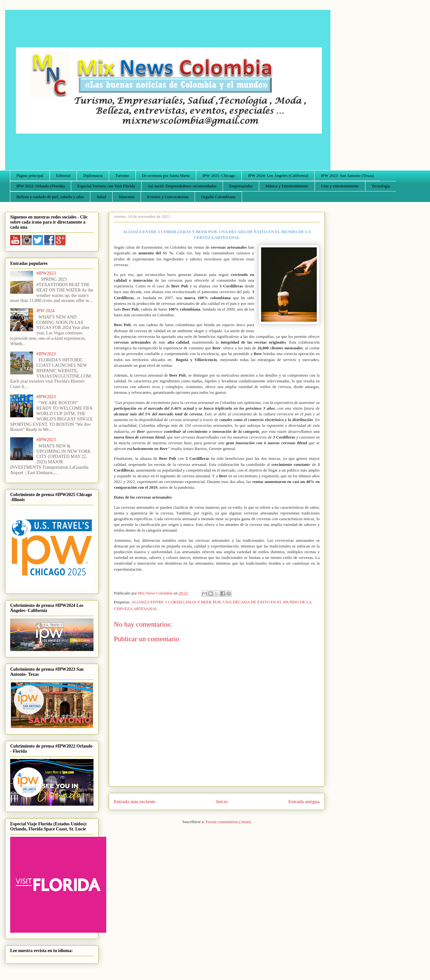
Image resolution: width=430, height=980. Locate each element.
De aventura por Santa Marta (166, 175)
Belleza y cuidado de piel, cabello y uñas (50, 197)
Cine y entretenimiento (340, 186)
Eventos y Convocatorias (168, 197)
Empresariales (241, 186)
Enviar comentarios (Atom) (229, 822)
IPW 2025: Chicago (219, 175)
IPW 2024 (46, 311)
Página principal (30, 175)
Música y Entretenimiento (287, 186)
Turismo (122, 175)
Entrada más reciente (135, 801)
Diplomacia (93, 175)
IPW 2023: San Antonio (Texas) (347, 175)
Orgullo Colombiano (218, 197)
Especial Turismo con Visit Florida (106, 186)
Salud (101, 197)
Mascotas (126, 197)
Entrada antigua (304, 801)
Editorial (63, 175)
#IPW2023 (46, 273)
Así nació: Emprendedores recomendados (182, 186)
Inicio (222, 801)
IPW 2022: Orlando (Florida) (41, 186)
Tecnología (381, 186)
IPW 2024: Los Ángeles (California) (278, 175)
